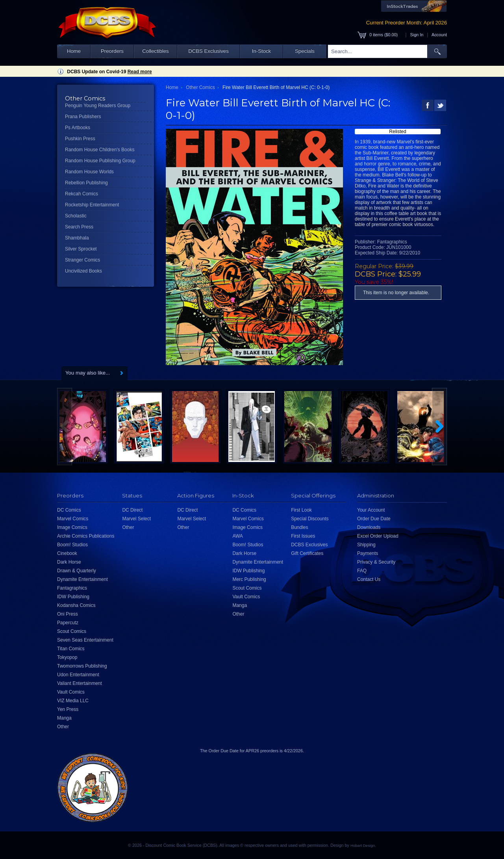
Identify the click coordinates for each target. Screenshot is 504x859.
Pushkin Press (80, 139)
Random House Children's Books (100, 150)
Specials (305, 51)
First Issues (303, 536)
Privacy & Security (376, 562)
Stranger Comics (82, 260)
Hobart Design (363, 845)
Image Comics (72, 527)
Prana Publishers (83, 117)
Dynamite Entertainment (82, 579)
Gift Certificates (307, 553)
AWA (237, 536)
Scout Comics (72, 631)
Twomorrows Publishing (82, 666)
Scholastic (76, 216)
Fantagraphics (72, 588)
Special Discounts (310, 519)
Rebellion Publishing (86, 183)
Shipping (366, 545)
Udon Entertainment (78, 675)
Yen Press (68, 709)
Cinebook (67, 553)
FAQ (362, 571)
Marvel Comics (73, 519)
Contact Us (369, 579)
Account (439, 35)
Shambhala (77, 238)
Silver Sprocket (81, 249)
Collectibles (155, 51)
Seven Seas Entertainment (85, 640)
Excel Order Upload (378, 536)
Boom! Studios (72, 545)
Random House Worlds (89, 172)
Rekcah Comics (82, 194)
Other (63, 727)
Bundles (299, 527)
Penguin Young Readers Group (98, 106)
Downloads (369, 527)
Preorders (112, 51)
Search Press (79, 227)
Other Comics (200, 87)
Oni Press (68, 614)
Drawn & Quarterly (77, 571)
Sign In (417, 35)
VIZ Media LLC (73, 701)
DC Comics (69, 510)
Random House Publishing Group (100, 161)
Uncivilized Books (83, 271)
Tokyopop (67, 657)
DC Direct (132, 510)
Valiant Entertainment (80, 683)
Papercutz (68, 623)
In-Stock (261, 51)
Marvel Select (136, 519)
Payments (368, 553)
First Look (301, 510)
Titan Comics (71, 649)
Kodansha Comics (76, 605)
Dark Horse (69, 562)
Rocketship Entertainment (92, 205)
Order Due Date (374, 519)
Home (74, 51)
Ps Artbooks (78, 128)
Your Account (371, 510)
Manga (64, 718)
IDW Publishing (73, 597)
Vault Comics (71, 692)
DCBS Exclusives (208, 51)
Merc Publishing (249, 579)
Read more (140, 72)
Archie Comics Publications (86, 536)
